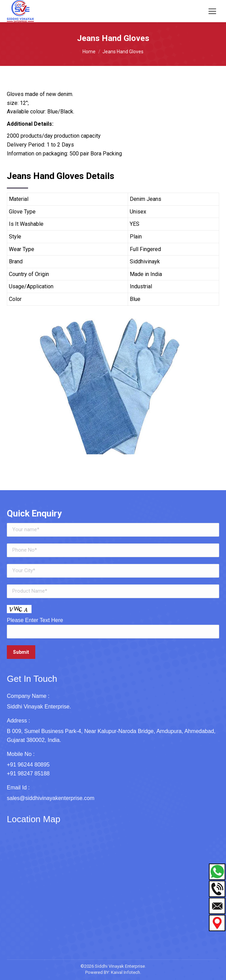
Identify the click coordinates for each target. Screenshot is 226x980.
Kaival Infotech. (126, 972)
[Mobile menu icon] (212, 11)
